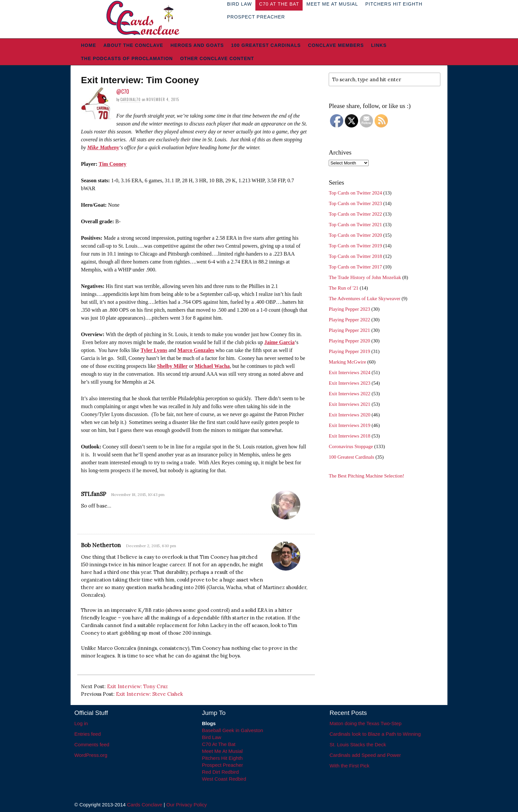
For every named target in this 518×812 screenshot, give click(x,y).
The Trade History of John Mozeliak (365, 277)
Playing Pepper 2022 (349, 320)
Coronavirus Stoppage (351, 446)
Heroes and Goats (197, 45)
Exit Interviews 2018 (350, 436)
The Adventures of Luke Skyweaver (365, 299)
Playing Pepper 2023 (349, 309)
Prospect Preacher (256, 17)
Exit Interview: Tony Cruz (137, 686)
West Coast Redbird (224, 779)
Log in (81, 723)
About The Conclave (133, 45)
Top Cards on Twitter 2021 (355, 225)
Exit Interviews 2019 (350, 425)
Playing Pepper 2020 (349, 341)
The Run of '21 (344, 288)
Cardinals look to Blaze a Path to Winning (375, 734)
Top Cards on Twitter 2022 (355, 214)
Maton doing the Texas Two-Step (366, 723)
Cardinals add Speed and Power (365, 755)
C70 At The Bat (219, 744)
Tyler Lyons (154, 350)
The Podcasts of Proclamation (127, 58)
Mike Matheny (103, 147)
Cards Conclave (145, 805)
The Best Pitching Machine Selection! (366, 476)
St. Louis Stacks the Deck (358, 744)
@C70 (123, 91)
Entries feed (88, 734)
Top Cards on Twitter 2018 (355, 256)
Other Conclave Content (217, 58)
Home (89, 45)
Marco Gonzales (196, 350)
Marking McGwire (347, 362)
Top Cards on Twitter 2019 (355, 246)
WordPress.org (91, 755)
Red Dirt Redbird (220, 772)
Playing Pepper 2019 (349, 351)
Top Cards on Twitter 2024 (355, 193)
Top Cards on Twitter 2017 (355, 267)
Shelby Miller (172, 366)
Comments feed (92, 744)
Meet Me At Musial (222, 751)
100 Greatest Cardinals (266, 45)
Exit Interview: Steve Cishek (149, 694)
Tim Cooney (113, 164)
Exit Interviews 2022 (350, 394)
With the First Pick (350, 766)
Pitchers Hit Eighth (222, 758)
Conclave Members (336, 45)
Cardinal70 (130, 99)
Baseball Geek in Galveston (232, 730)
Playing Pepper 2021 (349, 330)
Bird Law (211, 737)
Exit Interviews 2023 (350, 383)
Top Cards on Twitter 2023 (355, 203)
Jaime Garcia (279, 342)
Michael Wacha (212, 366)
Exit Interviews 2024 (350, 372)
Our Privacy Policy (186, 805)
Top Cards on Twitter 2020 (355, 235)
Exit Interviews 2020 (350, 415)
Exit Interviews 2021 (350, 404)
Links (379, 45)
